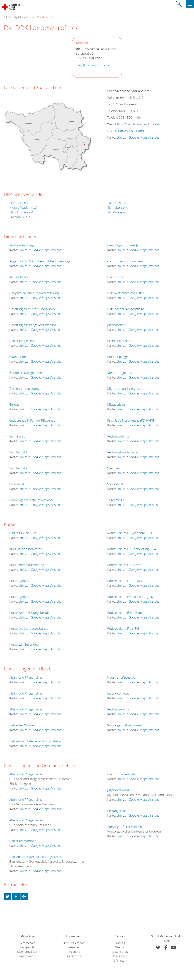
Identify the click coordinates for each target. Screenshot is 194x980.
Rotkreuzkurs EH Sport (124, 565)
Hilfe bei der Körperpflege (126, 309)
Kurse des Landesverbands (29, 628)
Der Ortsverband (74, 943)
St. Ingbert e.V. (118, 207)
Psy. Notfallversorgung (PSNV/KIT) (131, 420)
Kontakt (120, 943)
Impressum (120, 956)
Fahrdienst (17, 436)
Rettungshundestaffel (123, 452)
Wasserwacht (27, 956)
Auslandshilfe (19, 277)
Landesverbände (47, 17)
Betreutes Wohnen (23, 725)
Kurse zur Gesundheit (25, 644)
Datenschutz (120, 952)
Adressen (31, 17)
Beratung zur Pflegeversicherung (33, 325)
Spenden (114, 468)
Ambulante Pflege (22, 245)
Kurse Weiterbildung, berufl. (29, 613)
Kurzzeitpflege (117, 357)
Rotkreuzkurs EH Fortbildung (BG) (131, 549)
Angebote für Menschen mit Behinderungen (41, 261)
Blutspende (18, 357)
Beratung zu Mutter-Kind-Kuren (32, 309)
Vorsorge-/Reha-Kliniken (125, 725)
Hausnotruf (115, 277)
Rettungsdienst (118, 436)
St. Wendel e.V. (118, 212)
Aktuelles (74, 947)
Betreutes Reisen (22, 341)
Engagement (74, 956)
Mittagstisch (116, 404)
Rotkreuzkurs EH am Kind (125, 581)
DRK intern (120, 961)
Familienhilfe (18, 468)
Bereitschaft (27, 943)
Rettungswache (118, 709)
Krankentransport (120, 341)
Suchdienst (115, 484)
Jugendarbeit (116, 325)
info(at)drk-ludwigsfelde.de (93, 65)
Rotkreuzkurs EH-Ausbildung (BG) (131, 597)
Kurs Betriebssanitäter (25, 549)
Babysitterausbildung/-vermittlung (34, 293)
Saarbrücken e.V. (21, 217)
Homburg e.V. (19, 203)
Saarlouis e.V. (117, 203)
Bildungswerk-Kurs (23, 533)
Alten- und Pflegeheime (26, 677)
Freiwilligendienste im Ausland (31, 500)
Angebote (74, 952)
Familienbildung (21, 452)
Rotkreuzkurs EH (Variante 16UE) (131, 533)
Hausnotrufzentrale (121, 677)
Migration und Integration (126, 388)
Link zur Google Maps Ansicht (138, 137)
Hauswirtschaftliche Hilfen (126, 293)
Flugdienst (17, 484)
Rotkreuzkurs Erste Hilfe (124, 613)
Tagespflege (116, 500)
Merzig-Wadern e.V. (23, 207)
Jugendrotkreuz (118, 693)
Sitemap (120, 947)
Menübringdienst (120, 373)
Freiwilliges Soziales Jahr (124, 245)
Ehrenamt (16, 404)
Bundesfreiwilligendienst (27, 373)
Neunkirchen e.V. (21, 212)
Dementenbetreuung (24, 388)
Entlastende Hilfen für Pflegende (32, 420)
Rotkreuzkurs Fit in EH (123, 628)
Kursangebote (19, 581)
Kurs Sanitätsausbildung (27, 565)
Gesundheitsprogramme (125, 261)
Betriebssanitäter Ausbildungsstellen (36, 741)
